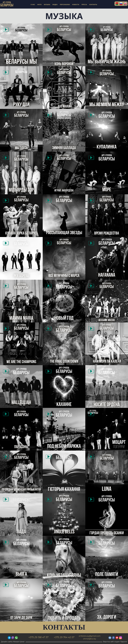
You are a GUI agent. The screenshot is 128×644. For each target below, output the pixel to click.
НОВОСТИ (76, 4)
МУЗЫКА (47, 4)
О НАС (33, 4)
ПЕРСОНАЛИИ (65, 4)
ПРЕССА (84, 4)
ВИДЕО (55, 4)
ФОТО (39, 4)
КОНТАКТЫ (93, 4)
